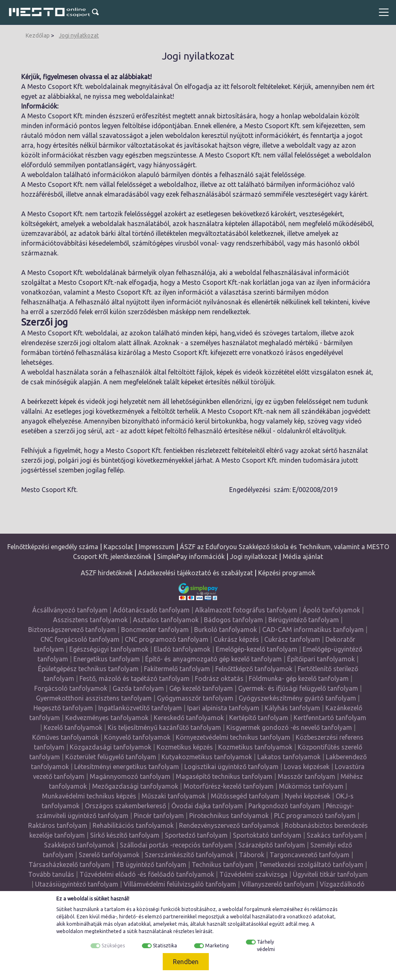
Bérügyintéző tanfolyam (304, 620)
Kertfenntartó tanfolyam (330, 718)
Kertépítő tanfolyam (259, 718)
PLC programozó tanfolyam (315, 816)
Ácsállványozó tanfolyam (70, 610)
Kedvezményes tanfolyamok (107, 718)
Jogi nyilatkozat (79, 35)
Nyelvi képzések (308, 796)
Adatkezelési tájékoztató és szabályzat (195, 573)
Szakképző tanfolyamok (79, 845)
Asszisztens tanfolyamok (90, 620)
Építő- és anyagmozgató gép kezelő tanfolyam (213, 659)
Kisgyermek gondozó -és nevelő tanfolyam (289, 727)
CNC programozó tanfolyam (167, 639)
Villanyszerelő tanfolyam (278, 884)
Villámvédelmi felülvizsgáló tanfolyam (180, 884)
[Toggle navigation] (384, 12)
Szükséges (113, 946)
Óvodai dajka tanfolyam (207, 806)
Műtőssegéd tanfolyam (245, 796)
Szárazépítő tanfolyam (272, 845)
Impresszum (157, 547)
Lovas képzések (307, 767)
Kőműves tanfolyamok (65, 737)
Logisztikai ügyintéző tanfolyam (231, 767)
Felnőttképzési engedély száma (53, 547)
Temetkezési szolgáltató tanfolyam (311, 865)
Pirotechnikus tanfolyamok (229, 816)
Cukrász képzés (236, 639)
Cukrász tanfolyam (292, 639)
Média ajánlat (303, 557)
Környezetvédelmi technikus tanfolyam (233, 737)
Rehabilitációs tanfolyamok (133, 825)
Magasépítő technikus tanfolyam (225, 776)
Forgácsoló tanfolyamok (71, 688)
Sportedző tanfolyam (196, 835)
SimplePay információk (191, 557)
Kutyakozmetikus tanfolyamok (207, 757)
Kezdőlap (38, 35)
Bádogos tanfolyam (233, 620)
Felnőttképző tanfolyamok (254, 669)
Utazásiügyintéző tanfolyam (77, 884)
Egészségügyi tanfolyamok (109, 649)
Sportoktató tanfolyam (267, 835)
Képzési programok (287, 573)
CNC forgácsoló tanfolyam (80, 639)
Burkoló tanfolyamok (226, 630)
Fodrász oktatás (219, 678)
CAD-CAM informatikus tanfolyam (314, 630)
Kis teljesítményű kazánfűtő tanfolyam (164, 727)
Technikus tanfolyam (223, 865)
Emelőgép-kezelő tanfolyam (257, 649)
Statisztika (165, 946)
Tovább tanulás (51, 874)
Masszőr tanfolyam (306, 776)
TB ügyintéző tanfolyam (151, 865)
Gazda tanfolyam (138, 688)
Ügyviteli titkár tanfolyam (330, 874)
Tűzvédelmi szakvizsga (253, 874)
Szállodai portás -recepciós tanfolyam (177, 845)
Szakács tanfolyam (335, 835)
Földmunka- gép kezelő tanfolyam (299, 678)
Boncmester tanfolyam (155, 630)
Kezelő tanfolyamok (73, 727)
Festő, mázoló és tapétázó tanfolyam (135, 678)
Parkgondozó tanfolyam (284, 806)
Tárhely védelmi (266, 946)
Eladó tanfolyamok (182, 649)
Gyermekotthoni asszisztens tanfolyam (94, 698)
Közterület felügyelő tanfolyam (111, 757)
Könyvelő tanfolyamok (137, 737)
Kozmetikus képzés (185, 747)
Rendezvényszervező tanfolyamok (229, 825)
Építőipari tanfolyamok (321, 659)
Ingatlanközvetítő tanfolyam (140, 708)
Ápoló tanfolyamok (331, 610)
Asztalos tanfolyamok (166, 620)
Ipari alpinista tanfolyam (223, 708)
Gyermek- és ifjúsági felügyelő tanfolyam (298, 688)
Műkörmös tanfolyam (311, 786)
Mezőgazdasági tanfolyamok (135, 786)
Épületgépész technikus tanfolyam (88, 669)
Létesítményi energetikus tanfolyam (127, 767)
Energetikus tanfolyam (107, 659)
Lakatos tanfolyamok (289, 757)
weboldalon (70, 931)
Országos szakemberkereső (125, 806)
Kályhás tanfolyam (292, 708)
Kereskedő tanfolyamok (189, 718)
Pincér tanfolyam (159, 816)
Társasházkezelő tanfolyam (70, 865)
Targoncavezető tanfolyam (310, 855)
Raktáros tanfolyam (58, 825)
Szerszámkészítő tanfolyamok (189, 855)
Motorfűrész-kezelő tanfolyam (229, 786)
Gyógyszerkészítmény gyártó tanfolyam (297, 698)
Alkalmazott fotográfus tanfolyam (246, 610)
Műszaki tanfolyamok (174, 796)
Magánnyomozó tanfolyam (130, 776)
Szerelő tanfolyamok (109, 855)
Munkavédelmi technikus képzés (89, 796)
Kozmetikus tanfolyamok (255, 747)
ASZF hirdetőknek (107, 573)
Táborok (252, 855)
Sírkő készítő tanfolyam (125, 835)
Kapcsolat (118, 547)
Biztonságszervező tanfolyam (72, 630)
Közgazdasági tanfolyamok (111, 747)
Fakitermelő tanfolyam (177, 669)
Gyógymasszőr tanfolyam (195, 698)
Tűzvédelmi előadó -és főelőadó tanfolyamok (147, 874)
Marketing (217, 946)
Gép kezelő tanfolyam (201, 688)
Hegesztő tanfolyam (63, 708)
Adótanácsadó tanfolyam (151, 610)
